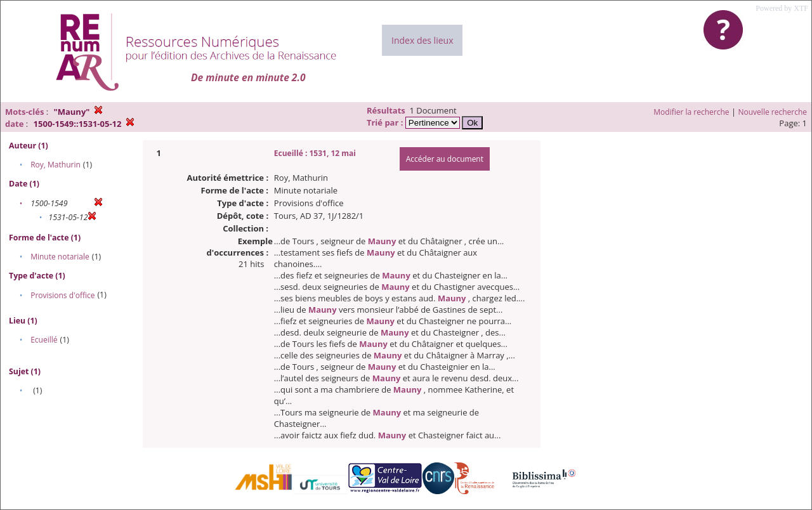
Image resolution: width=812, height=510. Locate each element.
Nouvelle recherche (773, 112)
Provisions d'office (62, 295)
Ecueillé (44, 340)
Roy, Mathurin (56, 165)
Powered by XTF (782, 8)
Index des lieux (422, 40)
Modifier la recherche (691, 112)
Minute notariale (60, 257)
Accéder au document (445, 159)
